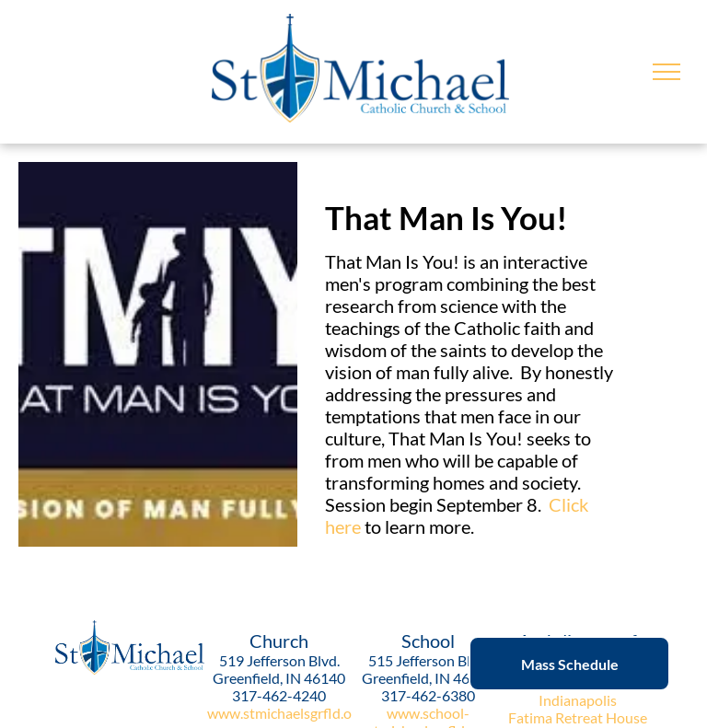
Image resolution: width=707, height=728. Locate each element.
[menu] (666, 72)
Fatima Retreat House (578, 717)
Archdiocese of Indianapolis (577, 691)
